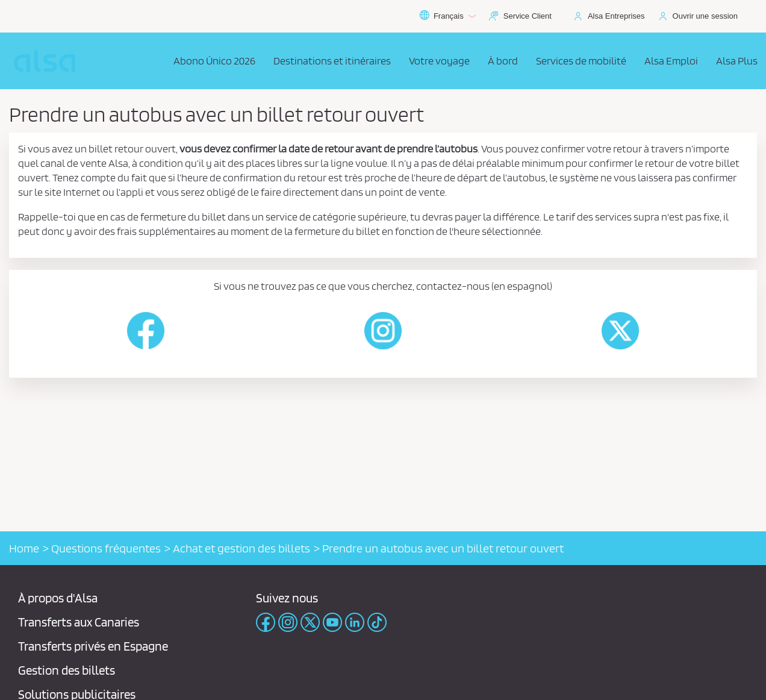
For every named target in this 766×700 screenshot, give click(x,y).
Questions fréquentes (106, 548)
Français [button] (447, 16)
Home (24, 548)
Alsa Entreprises (616, 16)
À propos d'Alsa (58, 598)
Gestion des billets (67, 670)
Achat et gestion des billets (241, 548)
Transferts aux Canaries (79, 622)
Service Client (528, 16)
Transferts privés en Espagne (93, 646)
